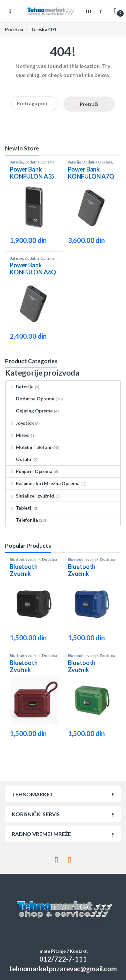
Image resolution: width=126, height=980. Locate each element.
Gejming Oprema (29, 411)
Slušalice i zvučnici (30, 496)
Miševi (18, 435)
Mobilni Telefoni (29, 447)
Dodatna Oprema (39, 162)
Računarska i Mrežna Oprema (43, 483)
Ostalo (18, 459)
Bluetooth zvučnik (25, 559)
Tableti (18, 508)
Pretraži (89, 104)
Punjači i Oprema (29, 471)
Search (89, 11)
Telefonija (22, 520)
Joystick (20, 423)
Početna (14, 29)
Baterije (16, 162)
